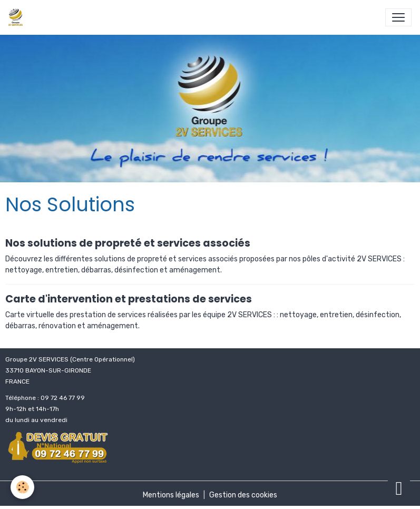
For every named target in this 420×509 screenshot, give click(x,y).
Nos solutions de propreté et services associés (128, 243)
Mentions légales (171, 495)
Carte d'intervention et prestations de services (129, 299)
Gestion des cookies (243, 495)
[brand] (18, 17)
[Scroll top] (399, 488)
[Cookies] (22, 487)
